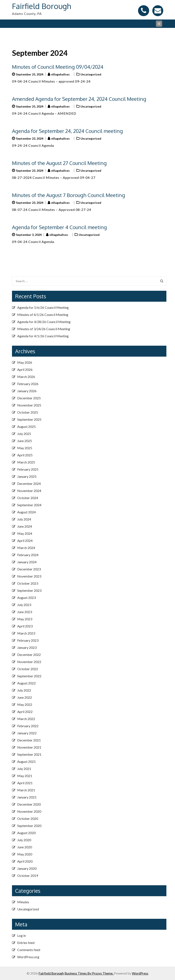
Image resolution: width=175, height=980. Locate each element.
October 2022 (28, 669)
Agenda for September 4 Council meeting (59, 227)
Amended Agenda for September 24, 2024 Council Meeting (79, 99)
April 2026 (25, 369)
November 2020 (29, 811)
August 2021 (26, 761)
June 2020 (25, 847)
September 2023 (29, 590)
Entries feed (26, 943)
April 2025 (25, 455)
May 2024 (25, 533)
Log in (22, 935)
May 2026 (25, 362)
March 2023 (26, 633)
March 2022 (26, 719)
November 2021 (29, 747)
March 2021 (26, 790)
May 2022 (25, 704)
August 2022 (26, 683)
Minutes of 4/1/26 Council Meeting (43, 315)
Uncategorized (91, 74)
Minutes (23, 902)
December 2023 (29, 569)
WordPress (140, 973)
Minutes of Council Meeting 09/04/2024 (58, 67)
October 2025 (28, 412)
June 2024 (25, 526)
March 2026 (26, 377)
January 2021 (27, 797)
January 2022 (27, 733)
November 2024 (29, 491)
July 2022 (24, 690)
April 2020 (25, 861)
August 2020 (26, 833)
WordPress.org (28, 957)
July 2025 (24, 434)
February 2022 (28, 726)
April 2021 (25, 783)
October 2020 (28, 818)
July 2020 (24, 840)
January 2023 (27, 647)
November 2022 (29, 662)
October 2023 (28, 583)
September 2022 (29, 676)
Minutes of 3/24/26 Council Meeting (44, 329)
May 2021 (25, 776)
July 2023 (24, 605)
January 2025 (27, 476)
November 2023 (29, 576)
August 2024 (26, 512)
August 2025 (26, 426)
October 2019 (28, 876)
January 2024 (27, 562)
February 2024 (28, 555)
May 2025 (25, 448)
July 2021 (24, 769)
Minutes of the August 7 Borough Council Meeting (68, 195)
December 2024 (29, 484)
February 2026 (28, 384)
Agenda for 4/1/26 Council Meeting (43, 336)
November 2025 (29, 405)
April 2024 (25, 541)
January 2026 (27, 391)
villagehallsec (60, 74)
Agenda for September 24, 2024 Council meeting (67, 131)
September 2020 (29, 826)
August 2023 (26, 598)
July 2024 (24, 519)
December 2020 (29, 804)
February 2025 (28, 469)
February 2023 (28, 640)
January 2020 (27, 868)
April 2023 (25, 626)
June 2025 (25, 441)
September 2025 (29, 419)
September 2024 (29, 505)
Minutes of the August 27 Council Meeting (59, 163)
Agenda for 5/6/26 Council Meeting (43, 307)
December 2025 (29, 398)
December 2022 (29, 655)
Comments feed (29, 950)
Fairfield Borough (41, 6)
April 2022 (25, 712)
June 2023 (25, 612)
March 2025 (26, 462)
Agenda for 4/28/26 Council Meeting (44, 322)
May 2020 (25, 854)
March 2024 (26, 548)
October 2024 (28, 498)
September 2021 (29, 754)
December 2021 (29, 740)
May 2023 (25, 619)
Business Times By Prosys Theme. (89, 973)
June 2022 (25, 697)
